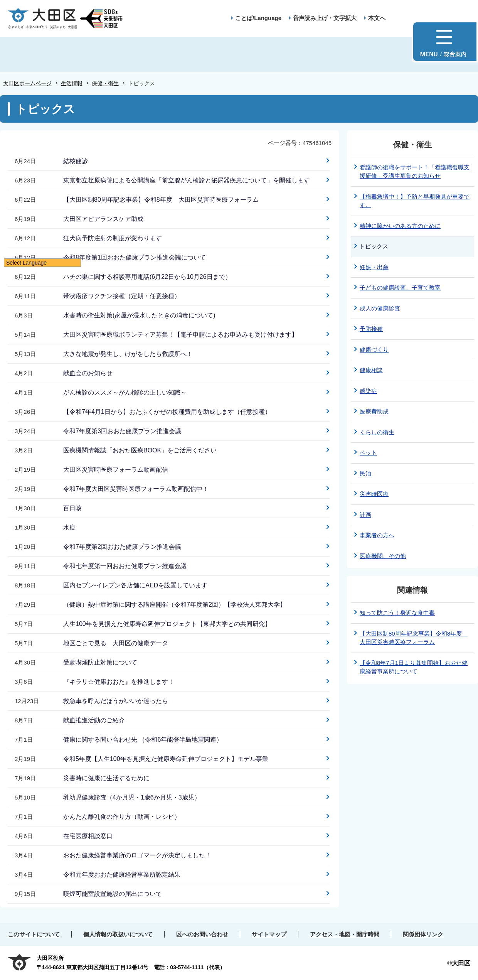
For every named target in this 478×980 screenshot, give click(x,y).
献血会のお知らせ (88, 373)
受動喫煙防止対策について (100, 662)
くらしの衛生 (377, 432)
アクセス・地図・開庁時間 (345, 934)
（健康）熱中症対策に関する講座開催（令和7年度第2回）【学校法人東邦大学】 (175, 605)
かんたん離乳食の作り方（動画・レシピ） (122, 817)
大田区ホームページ (27, 83)
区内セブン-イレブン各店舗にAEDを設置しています (135, 585)
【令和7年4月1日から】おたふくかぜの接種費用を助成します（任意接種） (167, 412)
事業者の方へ (377, 535)
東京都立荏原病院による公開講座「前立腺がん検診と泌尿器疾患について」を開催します (187, 180)
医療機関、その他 (383, 556)
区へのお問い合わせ (202, 934)
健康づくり (374, 350)
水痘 (69, 527)
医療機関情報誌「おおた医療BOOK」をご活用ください (140, 450)
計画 (365, 515)
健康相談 (371, 370)
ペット (368, 453)
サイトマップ (269, 934)
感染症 (368, 391)
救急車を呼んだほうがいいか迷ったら (116, 701)
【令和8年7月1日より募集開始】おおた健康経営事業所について (414, 667)
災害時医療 (374, 494)
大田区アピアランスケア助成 (103, 219)
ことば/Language (258, 18)
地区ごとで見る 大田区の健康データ (116, 643)
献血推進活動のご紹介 (94, 720)
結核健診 (76, 161)
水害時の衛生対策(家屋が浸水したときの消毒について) (139, 315)
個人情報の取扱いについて (118, 934)
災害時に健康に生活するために (106, 778)
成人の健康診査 (380, 308)
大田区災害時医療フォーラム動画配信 (116, 470)
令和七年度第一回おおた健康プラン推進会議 (125, 566)
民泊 (365, 473)
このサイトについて (34, 934)
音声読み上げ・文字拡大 (325, 18)
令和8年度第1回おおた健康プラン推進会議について (135, 257)
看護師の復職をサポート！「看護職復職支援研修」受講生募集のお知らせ (415, 172)
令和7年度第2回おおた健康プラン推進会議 (122, 547)
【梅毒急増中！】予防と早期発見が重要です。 (415, 201)
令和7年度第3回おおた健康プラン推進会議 (122, 431)
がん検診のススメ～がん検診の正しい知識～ (125, 392)
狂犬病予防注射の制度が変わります (113, 238)
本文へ (377, 18)
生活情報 (72, 83)
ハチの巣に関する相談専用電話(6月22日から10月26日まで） (147, 277)
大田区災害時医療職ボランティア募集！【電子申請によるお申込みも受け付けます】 (180, 335)
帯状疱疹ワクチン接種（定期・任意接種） (122, 296)
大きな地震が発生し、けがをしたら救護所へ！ (128, 354)
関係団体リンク (423, 934)
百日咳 (72, 508)
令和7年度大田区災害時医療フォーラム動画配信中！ (136, 489)
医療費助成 (374, 411)
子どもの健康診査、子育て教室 (400, 288)
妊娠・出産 (374, 267)
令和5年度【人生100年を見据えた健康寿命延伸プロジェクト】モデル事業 (166, 759)
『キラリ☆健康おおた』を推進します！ (119, 682)
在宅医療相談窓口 (88, 836)
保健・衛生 (105, 83)
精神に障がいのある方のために (400, 226)
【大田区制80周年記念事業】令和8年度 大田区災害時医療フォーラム (161, 200)
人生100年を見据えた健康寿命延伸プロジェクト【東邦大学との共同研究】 (167, 624)
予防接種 (371, 329)
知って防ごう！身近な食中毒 (397, 613)
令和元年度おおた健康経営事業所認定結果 (122, 875)
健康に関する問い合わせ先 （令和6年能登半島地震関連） (143, 740)
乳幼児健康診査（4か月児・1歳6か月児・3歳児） (132, 797)
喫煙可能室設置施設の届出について (113, 894)
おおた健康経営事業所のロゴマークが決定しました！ (137, 855)
